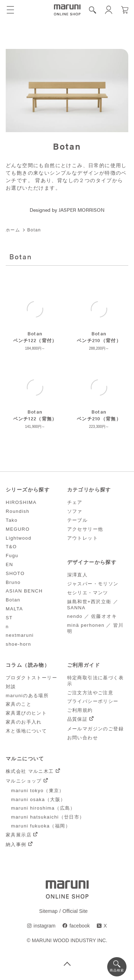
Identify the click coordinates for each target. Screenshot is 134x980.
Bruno (13, 582)
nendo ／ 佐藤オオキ (92, 616)
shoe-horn (18, 644)
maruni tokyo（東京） (38, 791)
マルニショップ (24, 781)
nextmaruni (20, 635)
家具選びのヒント (26, 713)
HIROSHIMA (21, 502)
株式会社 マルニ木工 (30, 771)
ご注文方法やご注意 (90, 693)
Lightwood (19, 538)
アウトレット (83, 538)
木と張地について (26, 731)
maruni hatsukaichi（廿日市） (48, 817)
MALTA (14, 609)
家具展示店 (19, 835)
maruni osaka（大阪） (38, 799)
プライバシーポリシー (93, 701)
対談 (11, 687)
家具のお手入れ (24, 722)
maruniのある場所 (27, 696)
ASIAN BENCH (24, 591)
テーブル (78, 520)
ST (9, 618)
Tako (12, 520)
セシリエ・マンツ (88, 593)
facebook (80, 926)
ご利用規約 (80, 710)
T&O (11, 547)
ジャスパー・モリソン (93, 584)
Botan (13, 600)
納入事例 (16, 844)
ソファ (75, 511)
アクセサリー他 (85, 529)
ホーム (13, 230)
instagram (44, 926)
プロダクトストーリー (31, 678)
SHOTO (15, 573)
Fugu (12, 556)
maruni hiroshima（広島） (43, 808)
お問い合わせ (83, 738)
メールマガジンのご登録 (95, 729)
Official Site (75, 911)
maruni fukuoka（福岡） (41, 826)
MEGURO (18, 529)
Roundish (18, 511)
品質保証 (78, 719)
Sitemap (48, 911)
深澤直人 (78, 575)
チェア (75, 502)
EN (9, 564)
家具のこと (19, 704)
